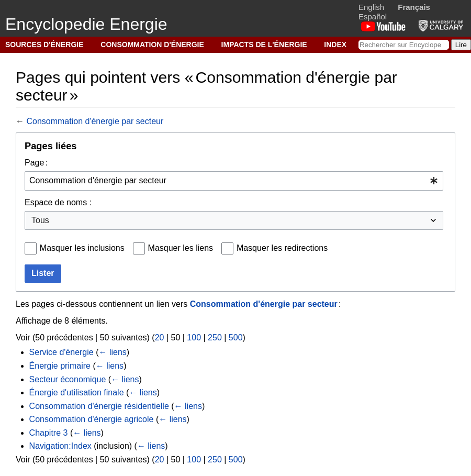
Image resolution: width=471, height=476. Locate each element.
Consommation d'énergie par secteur (95, 121)
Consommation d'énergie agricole (92, 419)
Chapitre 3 (49, 433)
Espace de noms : (58, 202)
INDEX (335, 45)
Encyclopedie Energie (86, 24)
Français (414, 7)
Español (373, 16)
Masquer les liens (181, 248)
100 (194, 337)
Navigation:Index (60, 446)
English (371, 7)
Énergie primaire (60, 366)
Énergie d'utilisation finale (77, 392)
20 (160, 337)
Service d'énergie (61, 352)
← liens (113, 352)
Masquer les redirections (282, 248)
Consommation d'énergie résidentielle (99, 406)
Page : (36, 163)
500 (236, 337)
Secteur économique (68, 379)
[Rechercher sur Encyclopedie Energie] (404, 45)
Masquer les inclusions (82, 248)
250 (215, 337)
